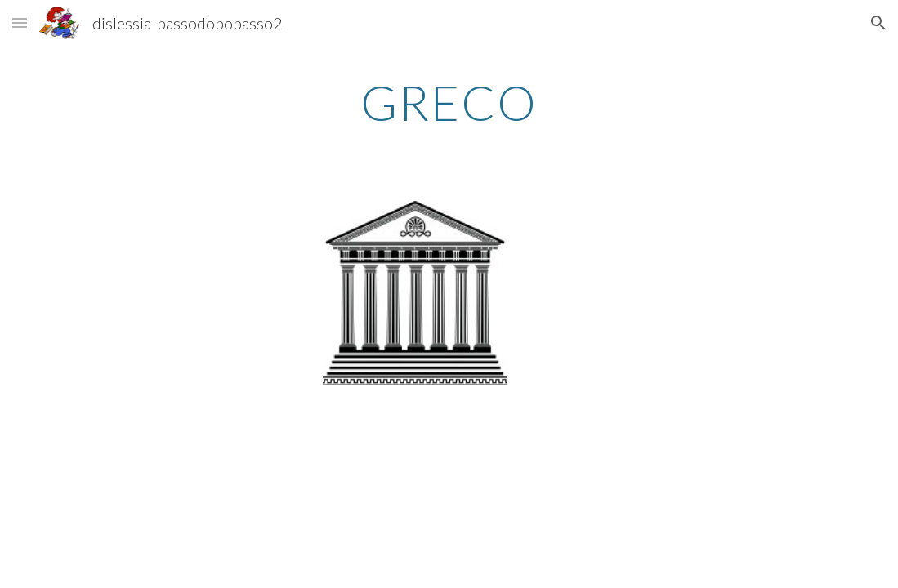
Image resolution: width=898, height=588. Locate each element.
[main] (449, 102)
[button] (20, 22)
